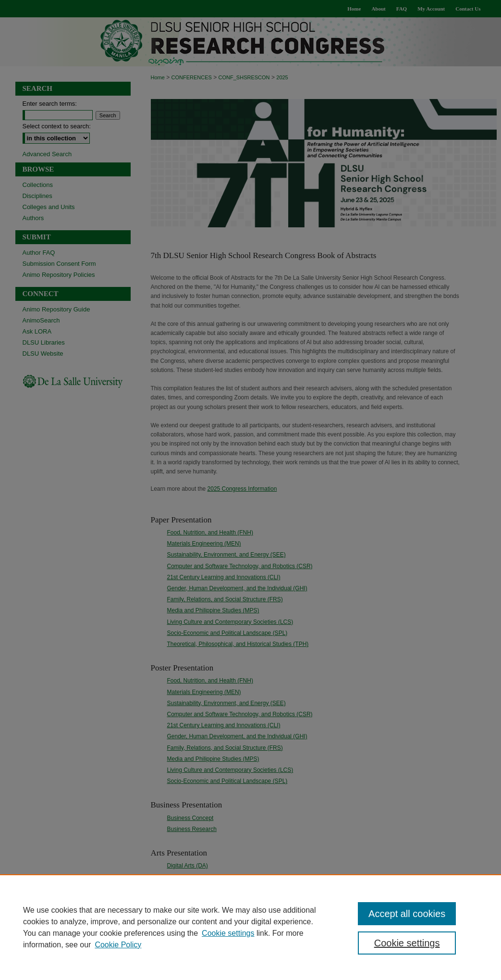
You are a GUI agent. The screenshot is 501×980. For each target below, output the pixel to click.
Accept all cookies (407, 914)
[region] (250, 927)
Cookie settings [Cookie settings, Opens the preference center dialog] (407, 943)
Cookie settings (228, 933)
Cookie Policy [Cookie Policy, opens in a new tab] (118, 945)
